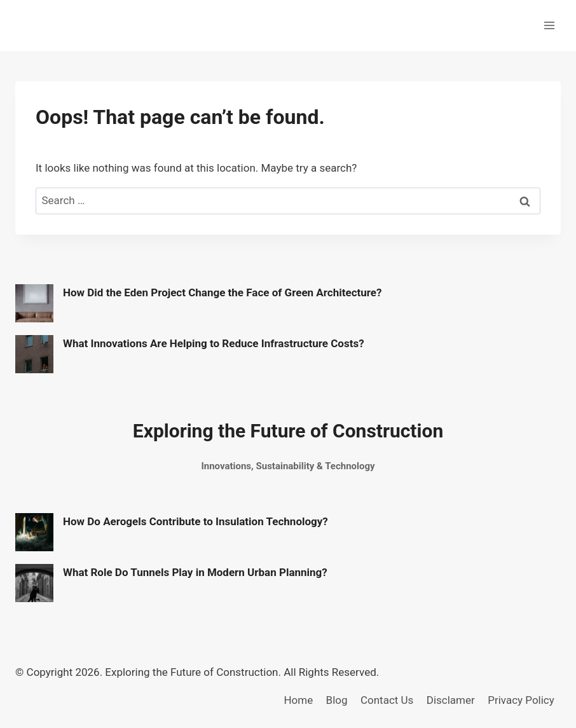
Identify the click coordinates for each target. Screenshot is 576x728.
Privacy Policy (521, 700)
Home (298, 700)
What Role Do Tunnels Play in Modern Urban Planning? (195, 572)
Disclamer (451, 700)
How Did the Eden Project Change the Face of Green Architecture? (223, 292)
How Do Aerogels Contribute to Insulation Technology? (195, 521)
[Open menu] (549, 25)
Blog (337, 700)
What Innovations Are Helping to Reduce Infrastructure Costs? (214, 343)
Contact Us (387, 700)
